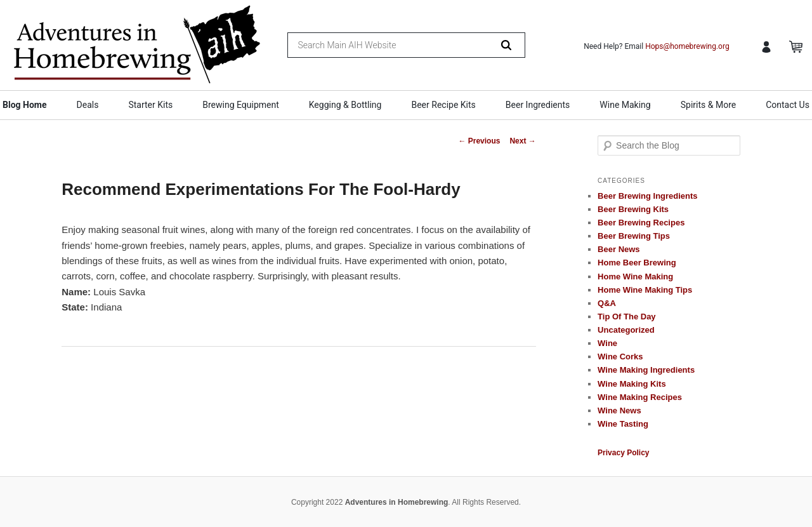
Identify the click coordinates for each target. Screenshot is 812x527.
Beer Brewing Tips (634, 236)
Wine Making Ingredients (646, 370)
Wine (607, 343)
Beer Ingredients (538, 105)
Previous (479, 141)
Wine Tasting (623, 424)
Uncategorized (626, 330)
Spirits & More (708, 105)
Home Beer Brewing (637, 263)
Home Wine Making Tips (645, 290)
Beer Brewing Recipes (641, 223)
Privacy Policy (623, 453)
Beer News (619, 249)
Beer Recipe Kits (443, 105)
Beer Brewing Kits (633, 209)
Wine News (619, 410)
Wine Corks (620, 357)
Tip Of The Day (627, 317)
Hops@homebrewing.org (687, 46)
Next (522, 141)
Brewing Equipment (241, 105)
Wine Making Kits (632, 384)
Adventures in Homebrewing (397, 502)
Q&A (607, 303)
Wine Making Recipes (640, 397)
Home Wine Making (635, 277)
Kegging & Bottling (345, 105)
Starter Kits (150, 105)
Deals (88, 105)
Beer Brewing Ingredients (647, 196)
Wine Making (625, 105)
